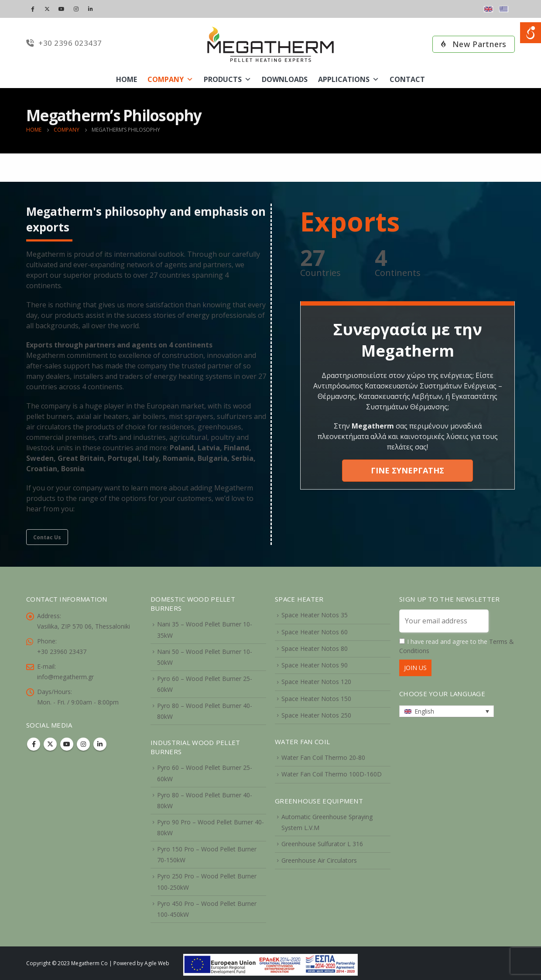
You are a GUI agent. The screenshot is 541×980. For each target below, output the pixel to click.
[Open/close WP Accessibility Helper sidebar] (531, 33)
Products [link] (228, 79)
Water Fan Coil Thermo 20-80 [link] (323, 757)
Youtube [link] (67, 744)
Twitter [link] (50, 744)
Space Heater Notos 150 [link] (316, 699)
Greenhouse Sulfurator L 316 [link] (322, 844)
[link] (270, 964)
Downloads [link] (285, 79)
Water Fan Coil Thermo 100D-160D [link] (332, 774)
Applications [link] (349, 79)
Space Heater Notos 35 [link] (315, 615)
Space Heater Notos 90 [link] (315, 665)
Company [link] (170, 79)
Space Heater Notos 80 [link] (315, 648)
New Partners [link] (474, 44)
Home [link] (127, 79)
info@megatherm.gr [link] (65, 677)
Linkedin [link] (100, 744)
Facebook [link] (34, 744)
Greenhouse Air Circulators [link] (319, 860)
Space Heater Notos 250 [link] (316, 715)
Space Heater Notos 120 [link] (316, 682)
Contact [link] (407, 79)
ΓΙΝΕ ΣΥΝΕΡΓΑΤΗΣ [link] (407, 470)
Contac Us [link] (47, 537)
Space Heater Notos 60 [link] (315, 632)
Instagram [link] (83, 744)
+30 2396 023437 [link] (64, 43)
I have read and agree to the (457, 646)
